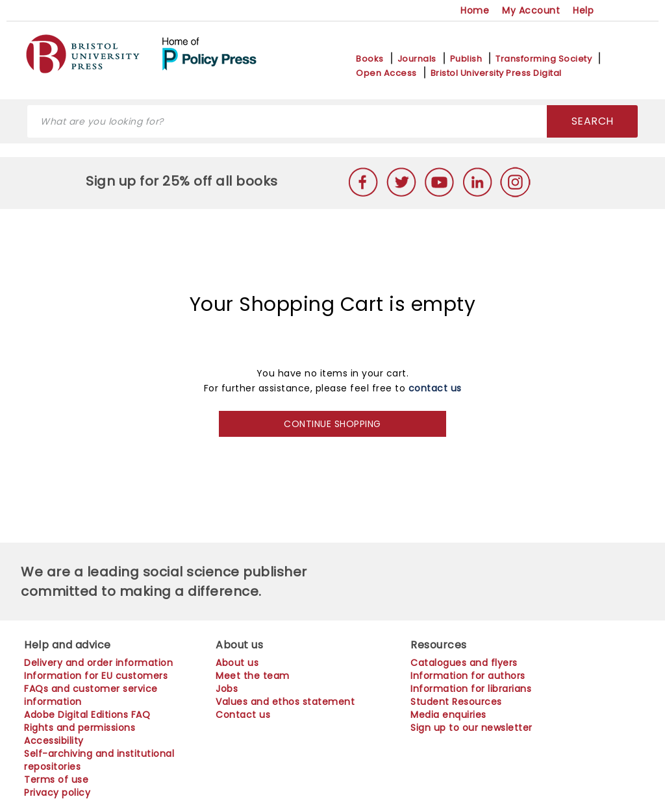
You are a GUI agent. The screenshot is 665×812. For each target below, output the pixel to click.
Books (370, 59)
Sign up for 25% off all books (183, 181)
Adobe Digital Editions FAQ (87, 715)
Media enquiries (448, 715)
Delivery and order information (98, 663)
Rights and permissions (80, 728)
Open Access (386, 73)
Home (475, 10)
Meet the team (253, 676)
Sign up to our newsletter (471, 728)
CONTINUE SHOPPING (332, 424)
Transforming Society (544, 59)
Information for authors (468, 676)
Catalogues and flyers (464, 663)
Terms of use (56, 780)
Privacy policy (57, 793)
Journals (417, 59)
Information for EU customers (96, 676)
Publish (466, 59)
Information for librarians (471, 689)
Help (583, 10)
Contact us (243, 715)
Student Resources (456, 702)
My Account (531, 10)
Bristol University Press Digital (496, 73)
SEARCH (593, 121)
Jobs (227, 689)
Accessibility (54, 741)
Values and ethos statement (285, 702)
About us (237, 663)
